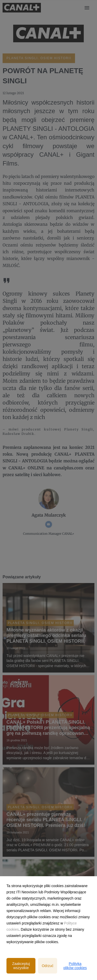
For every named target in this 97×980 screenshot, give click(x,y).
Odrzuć (47, 966)
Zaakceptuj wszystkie (21, 966)
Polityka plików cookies (75, 966)
